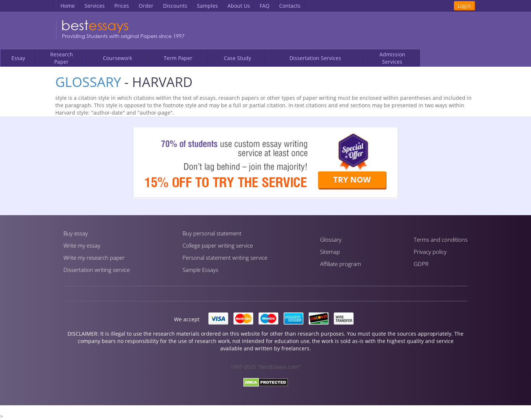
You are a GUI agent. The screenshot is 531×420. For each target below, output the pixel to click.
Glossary (88, 82)
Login (464, 6)
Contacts (290, 6)
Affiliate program (341, 264)
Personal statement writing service (225, 258)
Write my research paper (94, 258)
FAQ (265, 6)
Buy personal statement (212, 233)
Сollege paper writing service (218, 245)
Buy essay (76, 233)
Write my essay (82, 245)
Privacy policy (430, 252)
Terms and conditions (441, 239)
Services (95, 6)
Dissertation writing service (97, 270)
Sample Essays (200, 270)
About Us (239, 6)
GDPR (421, 264)
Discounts (175, 6)
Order (146, 6)
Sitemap (330, 252)
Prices (122, 6)
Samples (207, 6)
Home (68, 6)
